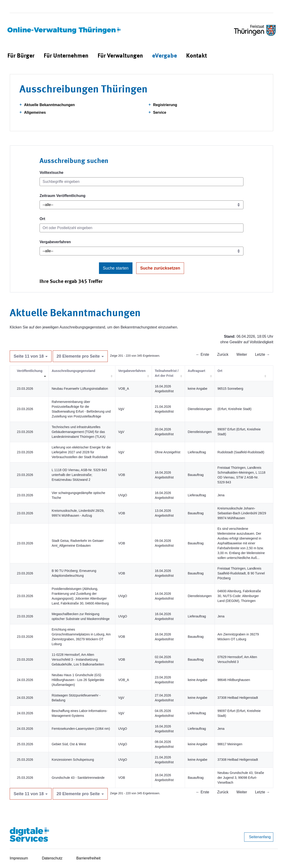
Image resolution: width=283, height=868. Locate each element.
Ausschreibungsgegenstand (73, 371)
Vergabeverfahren (55, 242)
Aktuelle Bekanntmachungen (49, 105)
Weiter (242, 354)
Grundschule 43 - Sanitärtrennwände (78, 778)
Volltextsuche (51, 173)
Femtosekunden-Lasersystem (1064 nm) (81, 729)
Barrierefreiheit (88, 858)
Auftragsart (196, 371)
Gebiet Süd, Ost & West (69, 744)
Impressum (19, 858)
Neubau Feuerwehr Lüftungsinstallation (80, 389)
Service (160, 112)
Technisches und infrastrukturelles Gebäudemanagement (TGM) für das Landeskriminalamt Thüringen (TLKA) (78, 432)
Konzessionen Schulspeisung (73, 760)
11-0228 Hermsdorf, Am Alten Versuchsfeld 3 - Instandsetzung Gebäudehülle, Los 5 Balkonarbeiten (78, 659)
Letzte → (262, 354)
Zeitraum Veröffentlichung (62, 196)
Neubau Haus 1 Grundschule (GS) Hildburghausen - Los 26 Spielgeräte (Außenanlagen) (78, 680)
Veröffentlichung (30, 371)
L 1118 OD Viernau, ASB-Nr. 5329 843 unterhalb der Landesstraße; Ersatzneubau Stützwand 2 (79, 475)
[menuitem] (21, 56)
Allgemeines (35, 112)
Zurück (223, 354)
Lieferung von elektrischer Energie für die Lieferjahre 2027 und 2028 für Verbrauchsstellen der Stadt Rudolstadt (81, 452)
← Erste (203, 354)
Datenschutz (52, 858)
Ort (42, 219)
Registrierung (165, 105)
